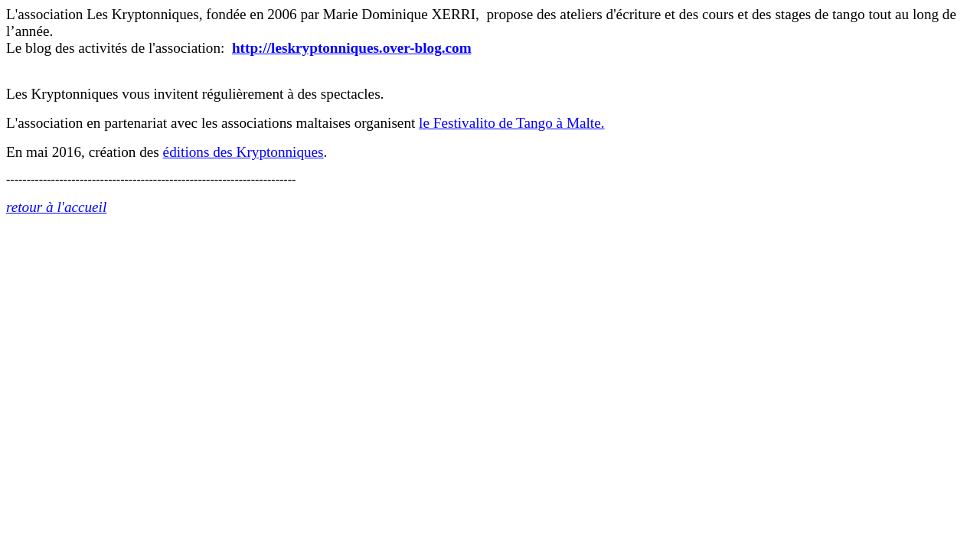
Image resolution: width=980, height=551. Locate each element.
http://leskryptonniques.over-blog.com (352, 48)
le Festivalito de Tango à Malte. (511, 123)
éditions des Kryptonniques (243, 152)
